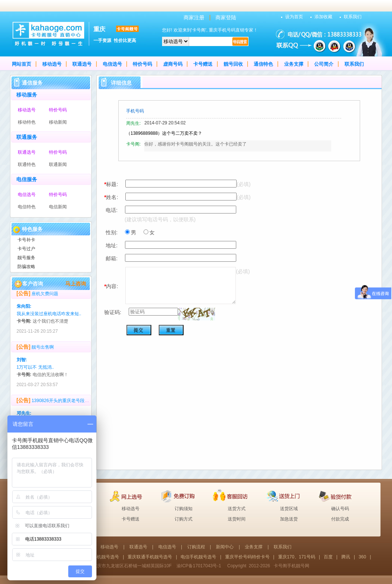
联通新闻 (58, 164)
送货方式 (237, 509)
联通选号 (82, 64)
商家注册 (194, 17)
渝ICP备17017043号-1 (199, 566)
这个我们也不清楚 (50, 323)
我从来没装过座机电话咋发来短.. (49, 316)
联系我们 (353, 17)
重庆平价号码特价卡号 (247, 557)
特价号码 (142, 64)
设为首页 (294, 17)
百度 (328, 557)
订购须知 (184, 509)
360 (362, 557)
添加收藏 (323, 17)
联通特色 (27, 164)
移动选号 (52, 64)
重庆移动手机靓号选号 (97, 557)
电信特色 (27, 207)
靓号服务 (26, 258)
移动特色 (27, 122)
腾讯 (346, 557)
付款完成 (340, 519)
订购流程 (196, 547)
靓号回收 (233, 64)
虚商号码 (173, 64)
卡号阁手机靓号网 (291, 566)
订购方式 (184, 519)
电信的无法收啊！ (50, 376)
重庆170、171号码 (297, 557)
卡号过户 (26, 249)
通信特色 (263, 64)
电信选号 (112, 64)
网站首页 (22, 64)
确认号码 (340, 509)
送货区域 (289, 509)
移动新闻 (58, 122)
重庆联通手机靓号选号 (150, 557)
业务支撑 (294, 64)
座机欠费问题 (45, 296)
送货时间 (237, 519)
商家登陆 (226, 17)
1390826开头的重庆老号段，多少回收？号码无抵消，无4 (88, 402)
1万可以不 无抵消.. (35, 369)
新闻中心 (225, 547)
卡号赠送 (203, 64)
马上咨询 (76, 284)
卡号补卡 (26, 240)
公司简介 (324, 64)
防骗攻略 (26, 267)
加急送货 (289, 519)
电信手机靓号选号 (198, 557)
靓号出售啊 (43, 349)
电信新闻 (58, 207)
